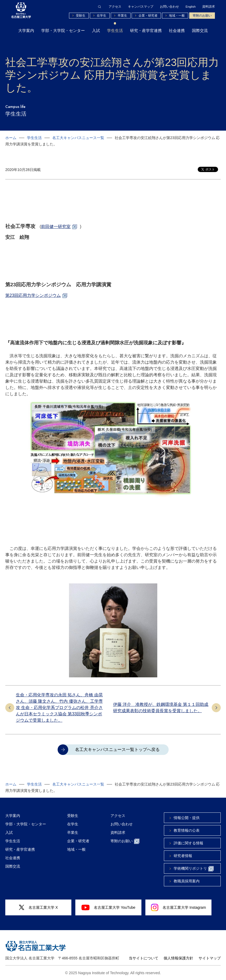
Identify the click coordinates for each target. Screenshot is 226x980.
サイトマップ (210, 958)
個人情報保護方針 (178, 958)
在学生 (102, 15)
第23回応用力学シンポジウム (33, 295)
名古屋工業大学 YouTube (108, 907)
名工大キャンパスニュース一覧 (78, 138)
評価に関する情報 (188, 843)
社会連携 (177, 31)
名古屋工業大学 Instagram (178, 907)
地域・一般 (177, 15)
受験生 (81, 15)
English (191, 7)
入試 (96, 31)
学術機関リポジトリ (194, 869)
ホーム (11, 138)
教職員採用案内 (187, 881)
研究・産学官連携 (146, 31)
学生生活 (115, 31)
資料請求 (209, 7)
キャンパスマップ (141, 7)
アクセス (115, 7)
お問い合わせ (169, 7)
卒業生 (122, 15)
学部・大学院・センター (63, 31)
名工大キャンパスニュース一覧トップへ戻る (117, 750)
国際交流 (200, 31)
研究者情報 (183, 856)
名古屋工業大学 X (38, 908)
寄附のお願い (202, 15)
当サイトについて (144, 958)
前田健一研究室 (56, 227)
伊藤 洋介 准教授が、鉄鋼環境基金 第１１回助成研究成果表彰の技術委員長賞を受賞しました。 (161, 708)
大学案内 (26, 31)
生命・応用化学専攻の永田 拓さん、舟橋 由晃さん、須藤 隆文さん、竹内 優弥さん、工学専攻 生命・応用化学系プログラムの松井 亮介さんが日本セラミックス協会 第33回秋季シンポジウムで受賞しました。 (59, 708)
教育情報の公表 (187, 830)
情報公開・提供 (187, 818)
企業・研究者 (148, 15)
